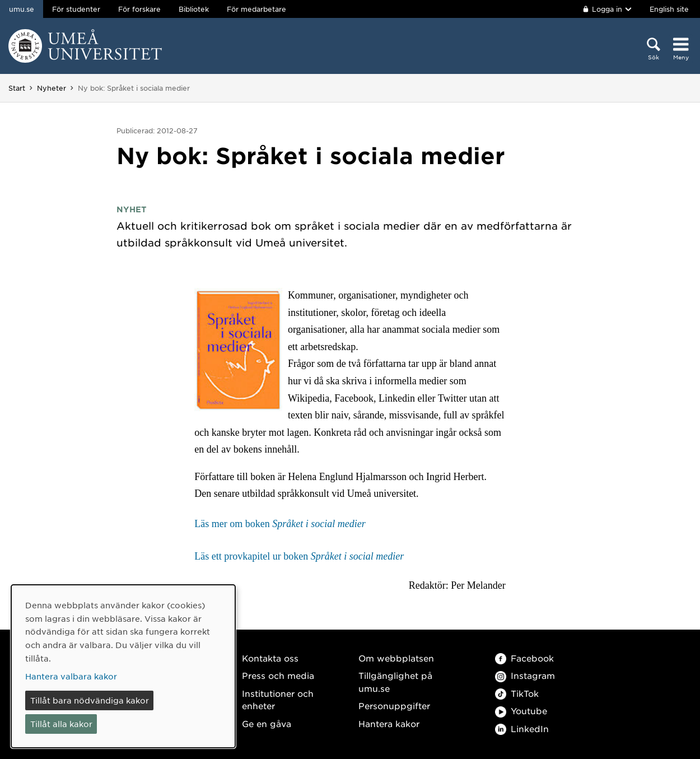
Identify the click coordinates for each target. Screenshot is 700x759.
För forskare (139, 9)
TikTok (517, 693)
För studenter (76, 9)
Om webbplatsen (396, 658)
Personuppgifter (394, 706)
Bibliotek (194, 9)
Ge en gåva (267, 723)
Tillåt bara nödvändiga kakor (90, 700)
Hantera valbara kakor (71, 676)
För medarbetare (256, 9)
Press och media (278, 675)
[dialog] (123, 666)
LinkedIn (522, 728)
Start (17, 88)
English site (669, 9)
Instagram (525, 675)
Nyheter (52, 88)
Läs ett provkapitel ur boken (299, 556)
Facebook (524, 658)
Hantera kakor (389, 723)
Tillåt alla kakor (61, 724)
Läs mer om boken (280, 524)
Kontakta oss (270, 658)
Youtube (521, 711)
